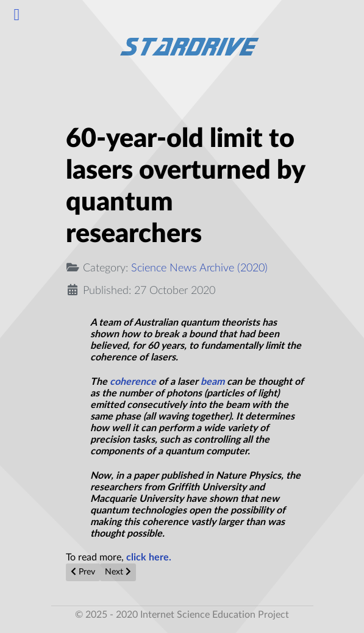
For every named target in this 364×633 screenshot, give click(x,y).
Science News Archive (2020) (199, 268)
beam (212, 382)
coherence (133, 382)
